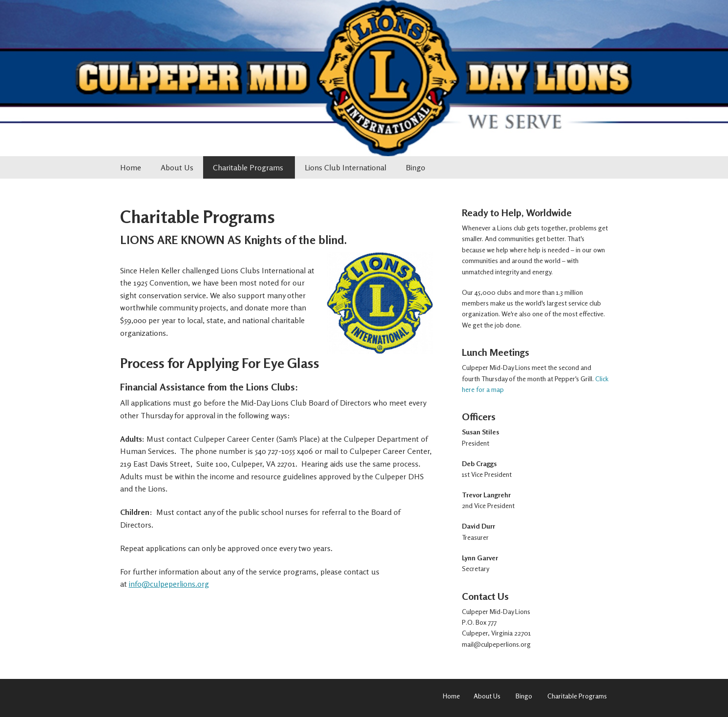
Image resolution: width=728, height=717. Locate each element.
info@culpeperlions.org (169, 584)
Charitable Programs (249, 167)
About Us (177, 167)
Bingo (416, 167)
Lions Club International (345, 167)
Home (131, 167)
